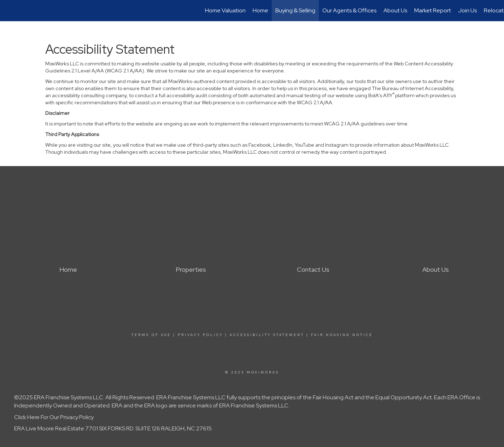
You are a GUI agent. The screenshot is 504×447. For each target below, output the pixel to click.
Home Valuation (225, 10)
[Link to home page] (9, 11)
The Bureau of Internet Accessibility (412, 88)
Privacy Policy (200, 335)
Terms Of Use (151, 335)
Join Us (467, 10)
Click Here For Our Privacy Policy (54, 417)
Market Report (433, 10)
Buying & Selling (295, 10)
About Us (395, 10)
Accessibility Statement (267, 335)
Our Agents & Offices (349, 10)
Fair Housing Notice (342, 335)
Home (260, 10)
